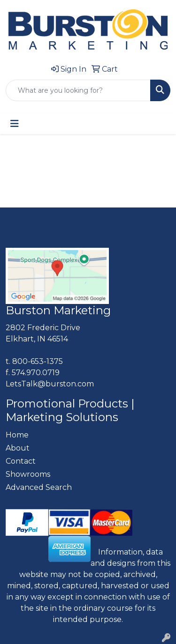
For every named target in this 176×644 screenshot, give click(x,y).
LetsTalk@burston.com (50, 384)
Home (17, 435)
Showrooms (28, 474)
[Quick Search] (78, 90)
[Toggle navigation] (15, 124)
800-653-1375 (38, 361)
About (18, 448)
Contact (21, 461)
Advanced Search (39, 487)
